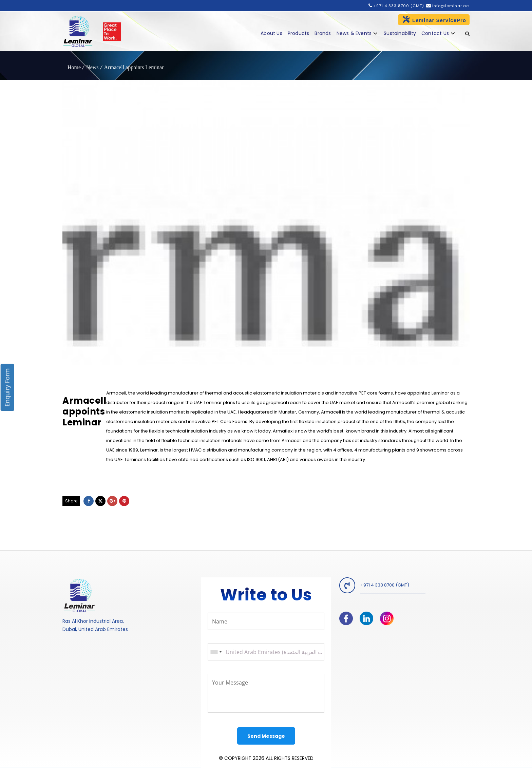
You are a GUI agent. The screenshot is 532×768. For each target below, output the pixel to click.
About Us (271, 33)
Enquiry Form (7, 388)
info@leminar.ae (450, 6)
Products (299, 33)
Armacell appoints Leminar (134, 67)
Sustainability (400, 33)
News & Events (354, 33)
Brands (323, 33)
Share (71, 501)
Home (74, 67)
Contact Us (435, 33)
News (92, 67)
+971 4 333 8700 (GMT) (399, 6)
